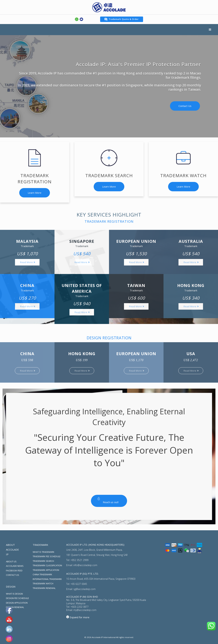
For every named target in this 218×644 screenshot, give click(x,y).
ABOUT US (11, 561)
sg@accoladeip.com (84, 589)
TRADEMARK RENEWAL (44, 588)
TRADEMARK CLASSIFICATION (47, 565)
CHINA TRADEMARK (42, 574)
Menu (210, 30)
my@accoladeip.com (85, 610)
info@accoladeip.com (85, 565)
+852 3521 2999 (79, 560)
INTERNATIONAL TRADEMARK (47, 579)
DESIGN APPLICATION (17, 603)
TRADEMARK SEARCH (43, 561)
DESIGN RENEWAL (15, 607)
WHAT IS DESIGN (14, 594)
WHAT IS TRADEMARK (44, 552)
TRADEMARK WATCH (43, 583)
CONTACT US (13, 575)
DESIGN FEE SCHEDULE (17, 598)
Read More (26, 262)
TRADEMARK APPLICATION (46, 570)
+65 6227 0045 (79, 584)
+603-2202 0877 (80, 607)
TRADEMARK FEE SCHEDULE (47, 556)
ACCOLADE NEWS (15, 566)
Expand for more (80, 617)
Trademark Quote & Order (122, 19)
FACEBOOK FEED (14, 571)
